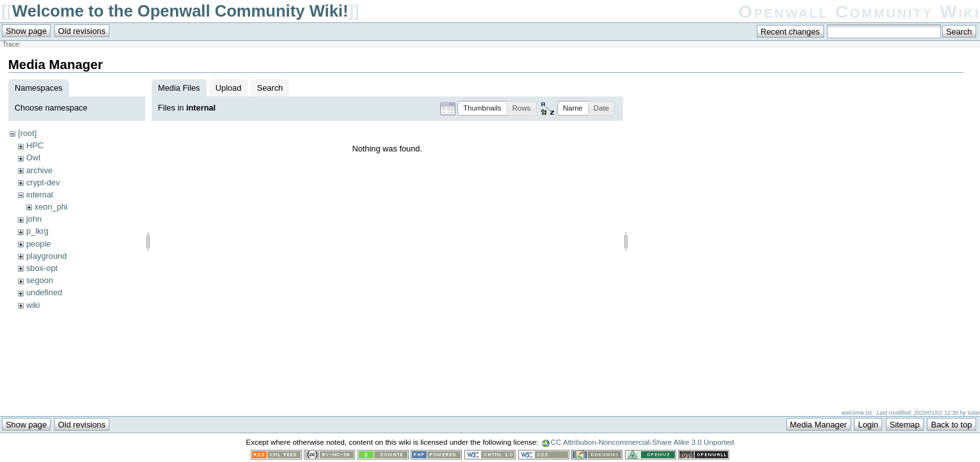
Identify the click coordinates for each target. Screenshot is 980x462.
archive (39, 170)
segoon (40, 280)
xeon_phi (51, 207)
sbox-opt (42, 268)
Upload (229, 88)
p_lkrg (37, 231)
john (34, 219)
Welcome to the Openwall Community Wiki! (180, 11)
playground (46, 256)
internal (40, 195)
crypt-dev (43, 182)
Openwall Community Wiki (859, 12)
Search (270, 88)
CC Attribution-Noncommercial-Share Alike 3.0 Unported (643, 442)
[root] (27, 133)
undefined (44, 292)
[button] (482, 108)
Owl (33, 158)
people (38, 244)
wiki (33, 305)
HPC (35, 145)
